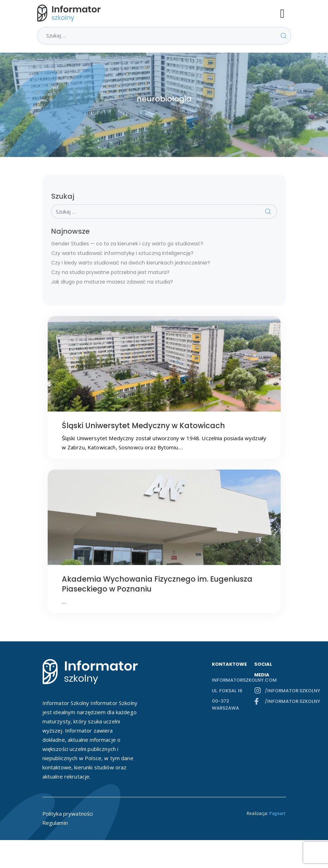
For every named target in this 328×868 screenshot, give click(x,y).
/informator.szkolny (275, 691)
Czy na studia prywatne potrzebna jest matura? (110, 272)
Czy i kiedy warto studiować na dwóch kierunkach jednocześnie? (131, 263)
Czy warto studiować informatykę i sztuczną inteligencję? (122, 253)
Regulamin (55, 823)
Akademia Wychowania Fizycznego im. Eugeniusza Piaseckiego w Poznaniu (157, 584)
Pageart (278, 813)
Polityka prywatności (68, 814)
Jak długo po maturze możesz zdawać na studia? (112, 282)
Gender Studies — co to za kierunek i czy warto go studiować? (127, 244)
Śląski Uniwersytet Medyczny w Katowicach (143, 426)
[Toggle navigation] (286, 13)
